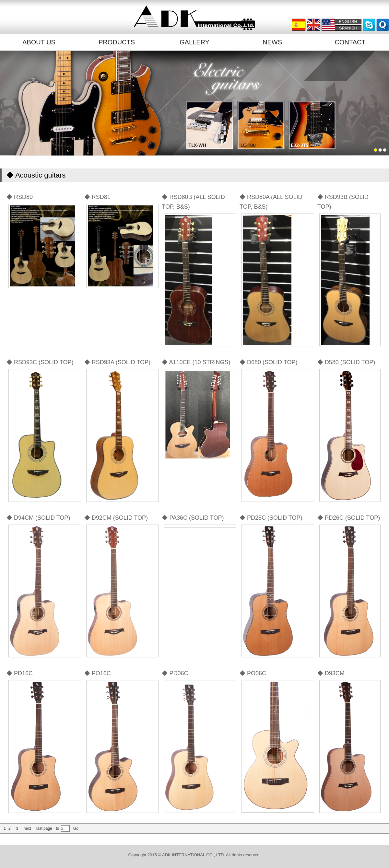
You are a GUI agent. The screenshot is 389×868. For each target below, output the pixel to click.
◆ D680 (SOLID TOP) (268, 362)
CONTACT (350, 42)
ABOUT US (39, 42)
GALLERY (194, 42)
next (27, 828)
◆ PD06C (175, 673)
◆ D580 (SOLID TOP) (346, 362)
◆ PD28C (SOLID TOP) (271, 518)
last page (44, 828)
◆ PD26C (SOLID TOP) (349, 518)
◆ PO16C (98, 673)
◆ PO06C (253, 673)
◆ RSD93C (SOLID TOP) (40, 362)
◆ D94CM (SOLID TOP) (38, 518)
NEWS (272, 42)
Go (75, 828)
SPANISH (348, 28)
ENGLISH (348, 22)
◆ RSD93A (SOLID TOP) (117, 362)
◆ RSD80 (20, 197)
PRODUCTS (117, 42)
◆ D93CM (331, 673)
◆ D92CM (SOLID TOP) (116, 518)
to (57, 828)
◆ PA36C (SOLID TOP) (193, 518)
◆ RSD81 (97, 197)
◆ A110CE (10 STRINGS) (196, 362)
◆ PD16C (20, 673)
